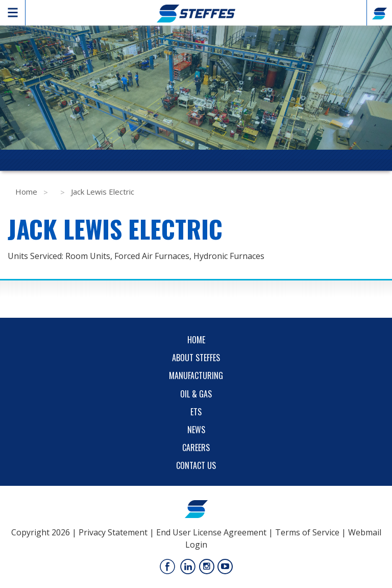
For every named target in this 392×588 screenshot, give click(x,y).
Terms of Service (307, 532)
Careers (196, 448)
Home (26, 192)
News (196, 430)
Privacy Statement (113, 532)
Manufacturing (196, 375)
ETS (196, 412)
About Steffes (196, 358)
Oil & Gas (196, 394)
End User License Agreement (211, 532)
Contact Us (196, 465)
